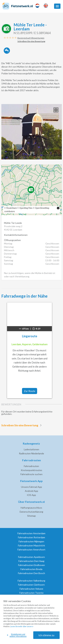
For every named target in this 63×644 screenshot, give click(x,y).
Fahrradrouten (31, 466)
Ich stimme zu (46, 635)
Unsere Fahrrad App (32, 487)
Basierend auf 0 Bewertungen (31, 38)
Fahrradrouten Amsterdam (31, 533)
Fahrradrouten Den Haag (31, 561)
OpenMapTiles (26, 208)
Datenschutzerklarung (31, 512)
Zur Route (30, 391)
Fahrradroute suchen (32, 474)
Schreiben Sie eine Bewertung (22, 425)
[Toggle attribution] (58, 208)
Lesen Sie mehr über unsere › (22, 626)
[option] (32, 132)
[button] (57, 6)
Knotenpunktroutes (32, 470)
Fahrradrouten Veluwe (31, 589)
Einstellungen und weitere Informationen (17, 635)
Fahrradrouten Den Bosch (32, 573)
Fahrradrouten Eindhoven (32, 565)
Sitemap (32, 516)
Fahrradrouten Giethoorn (31, 585)
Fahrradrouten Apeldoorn (32, 557)
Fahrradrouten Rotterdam (32, 537)
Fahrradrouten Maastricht (32, 545)
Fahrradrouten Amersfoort (31, 550)
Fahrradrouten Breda (31, 569)
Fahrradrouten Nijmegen (31, 541)
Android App (32, 491)
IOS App (31, 495)
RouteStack (12, 208)
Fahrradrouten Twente (32, 593)
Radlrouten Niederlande (32, 453)
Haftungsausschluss (31, 508)
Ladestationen (32, 449)
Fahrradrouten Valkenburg (31, 581)
